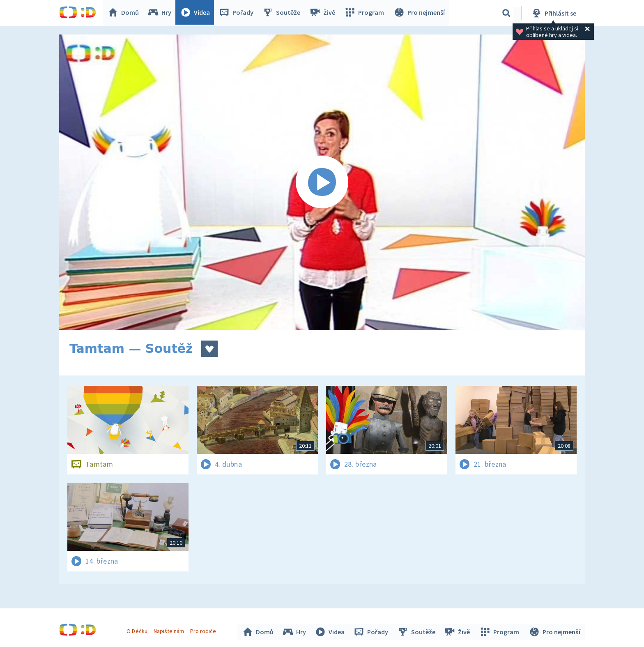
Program (366, 13)
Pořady (238, 13)
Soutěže (283, 13)
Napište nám (170, 630)
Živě (324, 13)
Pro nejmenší (420, 13)
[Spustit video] (322, 182)
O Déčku (138, 630)
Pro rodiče (204, 630)
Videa (197, 13)
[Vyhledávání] (506, 13)
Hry (162, 13)
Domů (125, 13)
